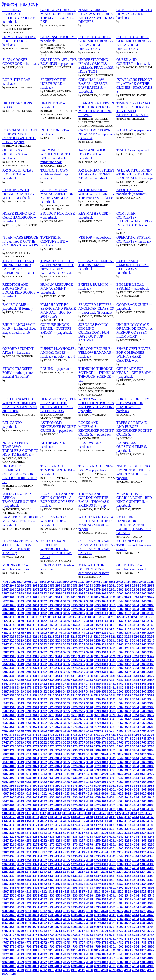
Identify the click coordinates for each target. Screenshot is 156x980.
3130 (28, 621)
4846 (151, 954)
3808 (13, 754)
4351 (36, 860)
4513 (51, 891)
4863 (128, 958)
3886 (151, 766)
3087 (5, 613)
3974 (59, 786)
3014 (59, 597)
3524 (135, 695)
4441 (112, 876)
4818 (89, 950)
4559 (97, 899)
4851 (36, 958)
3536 (74, 699)
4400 (105, 868)
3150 (28, 625)
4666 (151, 919)
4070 (28, 805)
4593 (51, 907)
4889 (20, 966)
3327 (5, 660)
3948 (13, 782)
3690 (28, 731)
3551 (36, 703)
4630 (28, 915)
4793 (51, 946)
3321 (112, 656)
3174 (59, 629)
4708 (13, 931)
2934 (58, 582)
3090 (28, 613)
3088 (13, 613)
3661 (112, 723)
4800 (105, 946)
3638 (89, 719)
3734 (59, 738)
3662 (120, 723)
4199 (97, 829)
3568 (13, 707)
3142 (120, 621)
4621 (112, 911)
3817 (82, 754)
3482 (120, 687)
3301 (112, 652)
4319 (97, 852)
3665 (143, 723)
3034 (59, 601)
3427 (5, 680)
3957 (82, 782)
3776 (74, 746)
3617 (82, 715)
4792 (43, 946)
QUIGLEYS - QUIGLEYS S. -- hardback (15, 154)
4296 (74, 848)
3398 (89, 672)
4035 (67, 797)
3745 (143, 738)
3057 (82, 605)
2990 (28, 593)
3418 (89, 676)
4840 (105, 954)
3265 (143, 644)
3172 (43, 629)
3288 (13, 652)
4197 (82, 829)
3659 (97, 723)
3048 (13, 605)
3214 (59, 636)
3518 (89, 695)
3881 (112, 766)
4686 (151, 923)
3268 (13, 648)
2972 (43, 589)
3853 (51, 762)
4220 (105, 833)
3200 (105, 633)
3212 (43, 636)
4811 (36, 950)
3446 (151, 680)
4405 (143, 868)
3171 (36, 629)
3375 (67, 668)
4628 (13, 915)
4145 (143, 817)
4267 (5, 844)
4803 (128, 946)
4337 (82, 856)
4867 (5, 962)
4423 (128, 872)
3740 (105, 738)
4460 (105, 880)
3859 (97, 762)
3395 (67, 672)
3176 (74, 629)
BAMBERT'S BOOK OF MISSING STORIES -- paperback (20, 521)
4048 (13, 801)
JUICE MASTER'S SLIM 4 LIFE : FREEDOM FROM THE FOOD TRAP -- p (21, 547)
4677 (82, 923)
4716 (74, 931)
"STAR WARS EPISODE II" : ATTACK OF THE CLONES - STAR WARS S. (134, 86)
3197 (82, 633)
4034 (59, 797)
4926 (151, 970)
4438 (89, 876)
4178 (89, 825)
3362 (120, 664)
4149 (20, 821)
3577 (82, 707)
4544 (136, 895)
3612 (43, 715)
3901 (112, 770)
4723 (128, 931)
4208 (13, 833)
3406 (151, 672)
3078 (89, 609)
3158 (89, 625)
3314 (59, 656)
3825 (143, 754)
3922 (120, 774)
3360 (105, 664)
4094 (59, 809)
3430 (28, 680)
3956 (74, 782)
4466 (151, 880)
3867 (5, 766)
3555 (67, 703)
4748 (13, 938)
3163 (128, 625)
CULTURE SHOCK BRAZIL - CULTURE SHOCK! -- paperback (56, 329)
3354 (59, 664)
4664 (136, 919)
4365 (143, 860)
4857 (82, 958)
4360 (105, 860)
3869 (20, 766)
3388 (13, 672)
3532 (43, 699)
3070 (28, 609)
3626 (151, 715)
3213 (51, 636)
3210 (28, 636)
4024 (135, 793)
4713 (51, 931)
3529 (20, 699)
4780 (105, 942)
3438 (89, 680)
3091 (36, 613)
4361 (112, 860)
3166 (151, 625)
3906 (151, 770)
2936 (74, 582)
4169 (20, 825)
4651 (36, 919)
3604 (136, 711)
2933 (51, 582)
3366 (151, 664)
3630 (28, 719)
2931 (35, 582)
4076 (74, 805)
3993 (51, 789)
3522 (120, 695)
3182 (120, 629)
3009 (20, 597)
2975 (67, 589)
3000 (105, 593)
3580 (105, 707)
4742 (120, 935)
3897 (82, 770)
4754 (59, 938)
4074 (59, 805)
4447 (5, 880)
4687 (5, 927)
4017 (82, 793)
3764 (136, 742)
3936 (74, 778)
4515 (66, 891)
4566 (151, 899)
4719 (97, 931)
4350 (28, 860)
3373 (51, 668)
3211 (36, 636)
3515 (66, 695)
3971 (36, 786)
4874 (59, 962)
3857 (82, 762)
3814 (59, 754)
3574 (59, 707)
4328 (13, 856)
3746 (151, 738)
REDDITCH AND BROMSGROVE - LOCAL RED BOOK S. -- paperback (21, 290)
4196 (74, 829)
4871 (36, 962)
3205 (143, 633)
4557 (82, 899)
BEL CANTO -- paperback (14, 425)
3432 (43, 680)
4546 (151, 895)
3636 (74, 719)
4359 (97, 860)
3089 (20, 613)
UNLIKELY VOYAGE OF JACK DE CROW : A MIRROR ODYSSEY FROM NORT (134, 330)
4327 (5, 856)
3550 (28, 703)
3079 (97, 609)
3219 (97, 636)
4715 (66, 931)
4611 (36, 911)
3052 (43, 605)
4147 (5, 821)
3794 (59, 750)
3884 (136, 766)
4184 (136, 825)
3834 (59, 758)
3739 (97, 738)
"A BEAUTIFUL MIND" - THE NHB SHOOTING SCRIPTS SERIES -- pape (135, 174)
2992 (43, 593)
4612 (43, 911)
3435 (67, 680)
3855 (67, 762)
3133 (51, 621)
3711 (36, 735)
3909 (20, 774)
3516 (74, 695)
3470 (28, 687)
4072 (43, 805)
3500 (105, 691)
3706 (151, 731)
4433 (51, 876)
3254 (59, 644)
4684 (136, 923)
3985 (143, 786)
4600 (105, 907)
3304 (136, 652)
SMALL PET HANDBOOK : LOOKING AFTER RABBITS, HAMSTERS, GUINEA (134, 525)
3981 (112, 786)
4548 (13, 899)
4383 (128, 864)
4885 (143, 962)
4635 (67, 915)
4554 (59, 899)
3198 (89, 633)
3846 (151, 758)
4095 (67, 809)
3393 (51, 672)
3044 (136, 601)
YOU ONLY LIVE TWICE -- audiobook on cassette (134, 545)
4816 (74, 950)
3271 (36, 648)
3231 (36, 640)
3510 (28, 695)
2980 (105, 589)
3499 (97, 691)
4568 (13, 903)
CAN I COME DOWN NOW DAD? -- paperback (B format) (97, 134)
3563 (128, 703)
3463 (128, 684)
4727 (5, 935)
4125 (141, 813)
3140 (105, 621)
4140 (105, 817)
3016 (74, 597)
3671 (36, 727)
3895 (67, 770)
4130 (28, 817)
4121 (110, 813)
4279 (97, 844)
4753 (51, 938)
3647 (5, 723)
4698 (89, 927)
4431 (36, 876)
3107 (5, 617)
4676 (74, 923)
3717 (82, 735)
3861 (112, 762)
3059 (97, 605)
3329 (20, 660)
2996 (74, 593)
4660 (105, 919)
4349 (20, 860)
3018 (89, 597)
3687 (5, 731)
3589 (20, 711)
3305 (143, 652)
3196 (74, 633)
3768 (13, 746)
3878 (89, 766)
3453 (51, 684)
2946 (150, 582)
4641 (112, 915)
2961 (112, 585)
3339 (97, 660)
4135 (67, 817)
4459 (97, 880)
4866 (151, 958)
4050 (28, 801)
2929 (20, 582)
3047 (5, 605)
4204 (136, 829)
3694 (59, 731)
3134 (59, 621)
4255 (67, 840)
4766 (151, 938)
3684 (136, 727)
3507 (5, 695)
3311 (36, 656)
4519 (97, 891)
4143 (128, 817)
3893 (51, 770)
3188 (13, 633)
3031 (36, 601)
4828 (13, 954)
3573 (51, 707)
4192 (43, 829)
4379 (97, 864)
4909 (20, 970)
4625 (143, 911)
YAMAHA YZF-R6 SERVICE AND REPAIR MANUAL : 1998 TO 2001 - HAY (58, 310)
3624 (135, 715)
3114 (58, 617)
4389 (20, 868)
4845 (143, 954)
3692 (43, 731)
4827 (5, 954)
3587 (5, 711)
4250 (28, 840)
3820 (105, 754)
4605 (143, 907)
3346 (151, 660)
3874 (59, 766)
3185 (143, 629)
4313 (51, 852)
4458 (89, 880)
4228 (13, 836)
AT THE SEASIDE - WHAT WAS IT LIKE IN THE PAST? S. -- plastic (96, 194)
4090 (28, 809)
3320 (105, 656)
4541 (112, 895)
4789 (20, 946)
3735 (67, 738)
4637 (82, 915)
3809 (20, 754)
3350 (28, 664)
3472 (43, 687)
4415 (66, 872)
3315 (66, 656)
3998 (89, 789)
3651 (36, 723)
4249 (20, 840)
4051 (36, 801)
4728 (13, 935)
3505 (143, 691)
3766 (151, 742)
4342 (120, 856)
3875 (67, 766)
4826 (151, 950)
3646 (151, 719)
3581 (112, 707)
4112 (43, 813)
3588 (13, 711)
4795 (67, 946)
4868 (13, 962)
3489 (20, 691)
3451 (36, 684)
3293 (51, 652)
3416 (74, 676)
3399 (97, 672)
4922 (120, 970)
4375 (67, 864)
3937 (82, 778)
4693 (51, 927)
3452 (43, 684)
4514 (59, 891)
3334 (59, 660)
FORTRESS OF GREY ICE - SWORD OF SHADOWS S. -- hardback (133, 405)
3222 (120, 636)
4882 (120, 962)
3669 (20, 727)
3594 (59, 711)
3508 (13, 695)
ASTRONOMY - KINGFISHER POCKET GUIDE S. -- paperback (58, 427)
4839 (97, 954)
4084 (136, 805)
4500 (105, 887)
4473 (51, 884)
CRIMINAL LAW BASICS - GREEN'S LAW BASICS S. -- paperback (93, 86)
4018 (89, 793)
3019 (97, 597)
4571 (36, 903)
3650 (28, 723)
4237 (82, 836)
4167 (5, 825)
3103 (128, 613)
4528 (13, 895)
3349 (20, 664)
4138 (89, 817)
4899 (97, 966)
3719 (97, 735)
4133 (51, 817)
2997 (82, 593)
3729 (20, 738)
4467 (5, 884)
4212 (43, 833)
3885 (143, 766)
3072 (43, 609)
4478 (89, 884)
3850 (28, 762)
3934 (59, 778)
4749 (20, 938)
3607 (5, 715)
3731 (36, 738)
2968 (13, 589)
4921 (112, 970)
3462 (120, 684)
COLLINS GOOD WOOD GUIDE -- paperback (53, 521)
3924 (135, 774)
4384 (136, 864)
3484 (136, 687)
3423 (128, 676)
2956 (74, 585)
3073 (51, 609)
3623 (128, 715)
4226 (151, 833)
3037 (82, 601)
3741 (112, 738)
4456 (74, 880)
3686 (151, 727)
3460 (105, 684)
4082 (120, 805)
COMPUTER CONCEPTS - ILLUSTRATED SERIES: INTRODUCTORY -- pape (135, 221)
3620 (105, 715)
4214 (59, 833)
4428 (13, 876)
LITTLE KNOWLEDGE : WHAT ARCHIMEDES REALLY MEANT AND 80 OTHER (21, 405)
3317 (82, 656)
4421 (112, 872)
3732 (43, 738)
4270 (28, 844)
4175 (67, 825)
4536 (74, 895)
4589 (20, 907)
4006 (151, 789)
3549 (20, 703)
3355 (67, 664)
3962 (120, 782)
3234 (59, 640)
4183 (128, 825)
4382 (120, 864)
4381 (112, 864)
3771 (36, 746)
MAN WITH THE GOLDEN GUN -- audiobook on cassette (94, 569)
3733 (51, 738)
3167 (5, 629)
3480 (105, 687)
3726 (151, 735)
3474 (59, 687)
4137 (82, 817)
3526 (151, 695)
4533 (51, 895)
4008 (13, 793)
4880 (105, 962)
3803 (128, 750)
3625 (143, 715)
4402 (120, 868)
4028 (13, 797)
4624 (135, 911)
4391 (36, 868)
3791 (36, 750)
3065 (143, 605)
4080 (105, 805)
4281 (112, 844)
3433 (51, 680)
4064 (136, 801)
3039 (97, 601)
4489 (20, 887)
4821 (112, 950)
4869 (20, 962)
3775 (67, 746)
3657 (82, 723)
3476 (74, 687)
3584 (136, 707)
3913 (51, 774)
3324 (135, 656)
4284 (136, 844)
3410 (28, 676)
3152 (43, 625)
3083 (128, 609)
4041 (112, 797)
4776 (74, 942)
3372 (43, 668)
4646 (151, 915)
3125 (141, 617)
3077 (82, 609)
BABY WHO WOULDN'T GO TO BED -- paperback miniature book (55, 156)
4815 (66, 950)
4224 (135, 833)
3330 (28, 660)
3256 (74, 644)
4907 (5, 970)
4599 (97, 907)
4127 (5, 817)
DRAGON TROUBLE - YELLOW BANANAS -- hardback (96, 352)
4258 (89, 840)
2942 (120, 582)
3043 (128, 601)
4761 (112, 938)
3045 (143, 601)
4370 (28, 864)
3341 (112, 660)
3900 (105, 770)
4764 (136, 938)
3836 (74, 758)
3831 (36, 758)
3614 (59, 715)
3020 (105, 597)
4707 (5, 931)
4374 (59, 864)
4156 (74, 821)
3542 (120, 699)
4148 (13, 821)
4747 (5, 938)
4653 (51, 919)
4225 (143, 833)
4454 (59, 880)
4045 (143, 797)
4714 (59, 931)
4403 (128, 868)
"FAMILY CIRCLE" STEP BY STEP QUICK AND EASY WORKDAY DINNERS (97, 16)
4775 (67, 942)
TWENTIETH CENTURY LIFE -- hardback (54, 241)
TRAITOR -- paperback (133, 150)
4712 (43, 931)
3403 (128, 672)
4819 (97, 950)
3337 (82, 660)
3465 (143, 684)
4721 (112, 931)
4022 (120, 793)
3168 (13, 629)
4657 (82, 919)
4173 (51, 825)
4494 (59, 887)
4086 (151, 805)
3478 (89, 687)
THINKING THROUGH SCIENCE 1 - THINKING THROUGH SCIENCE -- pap (97, 375)
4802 (120, 946)
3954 (59, 782)
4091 (36, 809)
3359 (97, 664)
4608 (13, 911)
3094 (59, 613)
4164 (136, 821)
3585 (143, 707)
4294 (59, 848)
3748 (13, 742)
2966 (151, 585)
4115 (65, 813)
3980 (105, 786)
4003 (128, 789)
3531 (36, 699)
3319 (97, 656)
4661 (112, 919)
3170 (28, 629)
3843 (128, 758)
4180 (105, 825)
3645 (143, 719)
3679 (97, 727)
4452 (43, 880)
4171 (36, 825)
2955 (67, 585)
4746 (151, 935)
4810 (28, 950)
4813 (51, 950)
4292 (43, 848)
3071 (36, 609)
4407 (5, 872)
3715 (66, 735)
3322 (120, 656)
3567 (5, 707)
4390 (28, 868)
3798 (89, 750)
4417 (82, 872)
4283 (128, 844)
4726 (151, 931)
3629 (20, 719)
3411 (36, 676)
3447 (5, 684)
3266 (151, 644)
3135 (67, 621)
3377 (82, 668)
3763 (128, 742)
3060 (105, 605)
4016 (74, 793)
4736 (74, 935)
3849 (20, 762)
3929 (20, 778)
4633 (51, 915)
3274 (59, 648)
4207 (5, 833)
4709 (20, 931)
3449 (20, 684)
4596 (74, 907)
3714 (59, 735)
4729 (20, 935)
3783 (128, 746)
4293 (51, 848)
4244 (136, 836)
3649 (20, 723)
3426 (151, 676)
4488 (13, 887)
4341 (112, 856)
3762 (120, 742)
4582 (120, 903)
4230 (28, 836)
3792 (43, 750)
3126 (149, 617)
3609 (20, 715)
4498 (89, 887)
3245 (143, 640)
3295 (67, 652)
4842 (120, 954)
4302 (120, 848)
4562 (120, 899)
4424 (135, 872)
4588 (13, 907)
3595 (67, 711)
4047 (5, 801)
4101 (112, 809)
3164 (136, 625)
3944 (136, 778)
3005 (143, 593)
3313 (51, 656)
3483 (128, 687)
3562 (120, 703)
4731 (36, 935)
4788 (13, 946)
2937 (81, 582)
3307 (5, 656)
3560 (105, 703)
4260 (105, 840)
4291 (36, 848)
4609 (20, 911)
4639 (97, 915)
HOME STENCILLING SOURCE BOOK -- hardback (19, 41)
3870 (28, 766)
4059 (97, 801)
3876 (74, 766)
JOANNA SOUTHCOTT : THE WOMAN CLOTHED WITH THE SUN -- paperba (20, 136)
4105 (143, 809)
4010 (28, 793)
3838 (89, 758)
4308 (13, 852)
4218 (89, 833)
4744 (136, 935)
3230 (28, 640)
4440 (105, 876)
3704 (136, 731)
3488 (13, 691)
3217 (82, 636)
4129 (20, 817)
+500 (13, 974)
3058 (89, 605)
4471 (36, 884)
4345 (143, 856)
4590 (28, 907)
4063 (128, 801)
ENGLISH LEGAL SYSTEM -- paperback (133, 286)
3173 (51, 629)
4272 (43, 844)
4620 (105, 911)
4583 (128, 903)
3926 (151, 774)
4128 (13, 817)
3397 (82, 672)
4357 (82, 860)
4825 (143, 950)
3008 (13, 597)
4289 (20, 848)
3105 (143, 613)
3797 (82, 750)
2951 (36, 585)
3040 (105, 601)
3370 (28, 668)
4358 (89, 860)
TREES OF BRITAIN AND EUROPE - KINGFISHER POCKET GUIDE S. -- (134, 429)
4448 (13, 880)
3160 (105, 625)
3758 (89, 742)
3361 (112, 664)
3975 (67, 786)
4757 (82, 938)
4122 (118, 813)
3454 (59, 684)
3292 (43, 652)
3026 (151, 597)
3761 (112, 742)
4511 (36, 891)
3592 (43, 711)
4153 (51, 821)
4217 (82, 833)
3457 (82, 684)
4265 (143, 840)
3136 (74, 621)
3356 (74, 664)
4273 (51, 844)
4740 (105, 935)
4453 (51, 880)
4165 (143, 821)
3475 (67, 687)
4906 (151, 966)
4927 (5, 974)
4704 (136, 927)
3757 (82, 742)
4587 (5, 907)
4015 (66, 793)
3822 (120, 754)
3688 (13, 731)
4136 (74, 817)
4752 (43, 938)
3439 (97, 680)
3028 (13, 601)
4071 (36, 805)
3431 (36, 680)
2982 (120, 589)
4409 (20, 872)
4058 (89, 801)
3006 (151, 593)
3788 (13, 750)
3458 (89, 684)
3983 (128, 786)
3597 (82, 711)
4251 (36, 840)
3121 (110, 617)
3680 (105, 727)
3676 (74, 727)
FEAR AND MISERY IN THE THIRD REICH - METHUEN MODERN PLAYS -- (96, 109)
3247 (5, 644)
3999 (97, 789)
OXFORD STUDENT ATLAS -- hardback (18, 351)
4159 (97, 821)
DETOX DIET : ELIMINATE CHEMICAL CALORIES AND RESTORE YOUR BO (20, 474)
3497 (82, 691)
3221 (112, 636)
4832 (43, 954)
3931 (36, 778)
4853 (51, 958)
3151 (36, 625)
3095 (67, 613)
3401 (112, 672)
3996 (74, 789)
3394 (59, 672)
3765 (143, 742)
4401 (112, 868)
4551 (36, 899)
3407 (5, 676)
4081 (112, 805)
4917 (82, 970)
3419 (97, 676)
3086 (151, 609)
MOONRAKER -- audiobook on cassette (18, 567)
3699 (97, 731)
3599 (97, 711)
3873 (51, 766)
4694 (59, 927)
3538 (89, 699)
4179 (97, 825)
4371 (36, 864)
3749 (20, 742)
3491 (36, 691)
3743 (128, 738)
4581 (112, 903)
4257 (82, 840)
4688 (13, 927)
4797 (82, 946)
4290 (28, 848)
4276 (74, 844)
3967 (5, 786)
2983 (128, 589)
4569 (20, 903)
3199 (97, 633)
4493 (51, 887)
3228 (13, 640)
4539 (97, 895)
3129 (20, 621)
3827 (5, 758)
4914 (59, 970)
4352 (43, 860)
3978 (89, 786)
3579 (97, 707)
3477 (82, 687)
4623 (128, 911)
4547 (5, 899)
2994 (59, 593)
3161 (112, 625)
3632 (43, 719)
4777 (82, 942)
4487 (5, 887)
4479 (97, 884)
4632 (43, 915)
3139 (97, 621)
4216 (74, 833)
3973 (51, 786)
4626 (151, 911)
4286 (151, 844)
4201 (112, 829)
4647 (5, 919)
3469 (20, 687)
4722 (120, 931)
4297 (82, 848)
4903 (128, 966)
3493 (51, 691)
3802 (120, 750)
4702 (120, 927)
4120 (103, 813)
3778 (89, 746)
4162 (120, 821)
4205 (143, 829)
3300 (105, 652)
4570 (28, 903)
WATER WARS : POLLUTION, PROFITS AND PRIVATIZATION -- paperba (96, 405)
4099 (97, 809)
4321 (112, 852)
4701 (112, 927)
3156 (74, 625)
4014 (59, 793)
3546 (151, 699)
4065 (143, 801)
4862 (120, 958)
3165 (143, 625)
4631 (36, 915)
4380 (105, 864)
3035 (67, 601)
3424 (135, 676)
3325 (143, 656)
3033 (51, 601)
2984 (136, 589)
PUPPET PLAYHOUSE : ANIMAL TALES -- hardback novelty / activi (58, 352)
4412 (43, 872)
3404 (136, 672)
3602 (120, 711)
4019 (97, 793)
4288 (13, 848)
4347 (5, 860)
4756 (74, 938)
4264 (136, 840)
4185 (143, 825)
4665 (143, 919)
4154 (59, 821)
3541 (112, 699)
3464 (136, 684)
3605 (143, 711)
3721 (112, 735)
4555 (67, 899)
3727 (5, 738)
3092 (43, 613)
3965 (143, 782)
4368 (13, 864)
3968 (13, 786)
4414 (59, 872)
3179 (97, 629)
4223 (128, 833)
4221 (112, 833)
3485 (143, 687)
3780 (105, 746)
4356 (74, 860)
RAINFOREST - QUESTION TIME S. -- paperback (133, 447)
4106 (151, 809)
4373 (51, 864)
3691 (36, 731)
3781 (112, 746)
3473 (51, 687)
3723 (128, 735)
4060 (105, 801)
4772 (43, 942)
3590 (28, 711)
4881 (112, 962)
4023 (128, 793)
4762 (120, 938)
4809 (20, 950)
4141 (112, 817)
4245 (143, 836)
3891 (36, 770)
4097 (82, 809)
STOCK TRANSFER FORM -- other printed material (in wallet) (18, 373)
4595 (67, 907)
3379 (97, 668)
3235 (67, 640)
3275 (67, 648)
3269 (20, 648)
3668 (13, 727)
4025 (143, 793)
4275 (67, 844)
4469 (20, 884)
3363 (128, 664)
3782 (120, 746)
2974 (59, 589)
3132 (43, 621)
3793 (51, 750)
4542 (120, 895)
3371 (36, 668)
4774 (59, 942)
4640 (105, 915)
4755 (67, 938)
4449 (20, 880)
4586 (151, 903)
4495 (67, 887)
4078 (89, 805)
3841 (112, 758)
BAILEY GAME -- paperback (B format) (17, 307)
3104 (136, 613)
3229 (20, 640)
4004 (136, 789)
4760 (105, 938)
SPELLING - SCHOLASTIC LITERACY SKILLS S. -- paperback (21, 16)
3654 (59, 723)
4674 (59, 923)
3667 (5, 727)
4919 (97, 970)
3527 (5, 699)
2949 (20, 585)
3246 (151, 640)
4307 (5, 852)
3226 (151, 636)
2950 (28, 585)
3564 (136, 703)
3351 (36, 664)
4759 (97, 938)
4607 (5, 911)
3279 (97, 648)
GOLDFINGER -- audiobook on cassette (132, 567)
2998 (89, 593)
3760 (105, 742)
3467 (5, 687)
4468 (13, 884)
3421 (112, 676)
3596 (74, 711)
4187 (5, 829)
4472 (43, 884)
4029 (20, 797)
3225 (143, 636)
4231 (36, 836)
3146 (151, 621)
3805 (143, 750)
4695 (67, 927)
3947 (5, 782)
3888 (13, 770)
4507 (5, 891)
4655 (67, 919)
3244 (136, 640)
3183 (128, 629)
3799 (97, 750)
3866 (151, 762)
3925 (143, 774)
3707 (5, 735)
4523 (128, 891)
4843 (128, 954)
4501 (112, 887)
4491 (36, 887)
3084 (136, 609)
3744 (136, 738)
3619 (97, 715)
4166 (151, 821)
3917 (82, 774)
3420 (105, 676)
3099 (97, 613)
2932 (43, 582)
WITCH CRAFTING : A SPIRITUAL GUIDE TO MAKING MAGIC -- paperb (96, 523)
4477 (82, 884)
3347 (5, 664)
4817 (82, 950)
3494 (59, 691)
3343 (128, 660)
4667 (5, 923)
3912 (43, 774)
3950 (28, 782)
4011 (36, 793)
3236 (74, 640)
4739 (97, 935)
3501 (112, 691)
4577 (82, 903)
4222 (120, 833)
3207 (5, 636)
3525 (143, 695)
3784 (136, 746)
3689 (20, 731)
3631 (36, 719)
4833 (51, 954)
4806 (151, 946)
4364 (136, 860)
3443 (128, 680)
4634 (59, 915)
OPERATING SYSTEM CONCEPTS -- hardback (134, 239)
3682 (120, 727)
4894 (59, 966)
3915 (66, 774)
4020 (105, 793)
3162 (120, 625)
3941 (112, 778)
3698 (89, 731)
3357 (82, 664)
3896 (74, 770)
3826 (151, 754)
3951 (36, 782)
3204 (136, 633)
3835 (67, 758)
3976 (74, 786)
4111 (36, 813)
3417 (82, 676)
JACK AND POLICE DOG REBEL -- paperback (94, 154)
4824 (135, 950)
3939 (97, 778)
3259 (97, 644)
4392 (43, 868)
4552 (43, 899)
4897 (82, 966)
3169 (20, 629)
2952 (43, 585)
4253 (51, 840)
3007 (5, 597)
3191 (36, 633)
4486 (151, 884)
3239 (97, 640)
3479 (97, 687)
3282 (120, 648)
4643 (128, 915)
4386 (151, 864)
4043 (128, 797)
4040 (105, 797)
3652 (43, 723)
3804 (136, 750)
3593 (51, 711)
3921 (112, 774)
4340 (105, 856)
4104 (136, 809)
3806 (151, 750)
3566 (151, 703)
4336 (74, 856)
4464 (136, 880)
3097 (82, 613)
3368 (13, 668)
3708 (13, 735)
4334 (59, 856)
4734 (59, 935)
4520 (105, 891)
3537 (82, 699)
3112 (43, 617)
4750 (28, 938)
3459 (97, 684)
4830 (28, 954)
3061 (112, 605)
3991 (36, 789)
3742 (120, 738)
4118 (88, 813)
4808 (13, 950)
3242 (120, 640)
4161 (112, 821)
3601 (112, 711)
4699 (97, 927)
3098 (89, 613)
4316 (74, 852)
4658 (89, 919)
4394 (59, 868)
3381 (112, 668)
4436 (74, 876)
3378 (89, 668)
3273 (51, 648)
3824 (135, 754)
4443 (128, 876)
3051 (36, 605)
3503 (128, 691)
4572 (43, 903)
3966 (151, 782)
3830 (28, 758)
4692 (43, 927)
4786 (151, 942)
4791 (36, 946)
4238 (89, 836)
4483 (128, 884)
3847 (5, 762)
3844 (136, 758)
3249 (20, 644)
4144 (136, 817)
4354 (59, 860)
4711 (36, 931)
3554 (59, 703)
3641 (112, 719)
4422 (120, 872)
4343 (128, 856)
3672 (43, 727)
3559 (97, 703)
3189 (20, 633)
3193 (51, 633)
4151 (36, 821)
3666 (151, 723)
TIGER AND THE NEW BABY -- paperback (96, 468)
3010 (28, 597)
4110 (28, 813)
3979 (97, 786)
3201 (112, 633)
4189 (20, 829)
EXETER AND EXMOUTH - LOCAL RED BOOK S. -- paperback (133, 267)
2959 (97, 585)
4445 (143, 876)
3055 (67, 605)
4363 (128, 860)
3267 (5, 648)
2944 (135, 582)
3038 (89, 601)
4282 (120, 844)
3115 (65, 617)
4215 (66, 833)
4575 (67, 903)
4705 (143, 927)
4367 (5, 864)
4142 (120, 817)
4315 (66, 852)
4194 (59, 829)
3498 (89, 691)
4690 (28, 927)
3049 (20, 605)
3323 (128, 656)
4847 (5, 958)
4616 (74, 911)
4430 (28, 876)
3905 (143, 770)
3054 (59, 605)
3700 (105, 731)
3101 (112, 613)
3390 (28, 672)
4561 (112, 899)
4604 (136, 907)
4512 (43, 891)
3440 (105, 680)
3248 (13, 644)
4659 (97, 919)
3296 (74, 652)
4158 (89, 821)
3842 (120, 758)
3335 (67, 660)
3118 (88, 617)
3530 (28, 699)
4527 (5, 895)
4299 (97, 848)
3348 (13, 664)
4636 (74, 915)
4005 (143, 789)
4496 (74, 887)
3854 (59, 762)
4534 (59, 895)
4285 (143, 844)
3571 (36, 707)
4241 (112, 836)
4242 (120, 836)
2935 (66, 582)
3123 (126, 617)
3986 (151, 786)
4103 (128, 809)
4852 (43, 958)
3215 (66, 636)
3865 (143, 762)
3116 (73, 617)
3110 (28, 617)
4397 (82, 868)
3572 (43, 707)
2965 (143, 585)
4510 (28, 891)
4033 (51, 797)
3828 (13, 758)
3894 (59, 770)
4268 (13, 844)
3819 (97, 754)
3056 (74, 605)
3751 (36, 742)
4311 (36, 852)
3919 (97, 774)
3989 (20, 789)
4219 (97, 833)
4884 (136, 962)
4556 (74, 899)
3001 (112, 593)
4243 (128, 836)
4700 (105, 927)
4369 (20, 864)
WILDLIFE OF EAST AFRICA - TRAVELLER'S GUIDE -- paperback (21, 500)
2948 (13, 585)
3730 (28, 738)
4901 (112, 966)
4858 (89, 958)
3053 (51, 605)
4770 (28, 942)
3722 (120, 735)
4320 (105, 852)
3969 (20, 786)
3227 (5, 640)
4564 (136, 899)
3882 (120, 766)
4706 (151, 927)
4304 (136, 848)
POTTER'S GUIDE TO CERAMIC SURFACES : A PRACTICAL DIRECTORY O (96, 43)
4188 (13, 829)
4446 (151, 876)
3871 (36, 766)
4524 (135, 891)
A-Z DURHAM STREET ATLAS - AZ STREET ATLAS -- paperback (96, 174)
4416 (74, 872)
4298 (89, 848)
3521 (112, 695)
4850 (28, 958)
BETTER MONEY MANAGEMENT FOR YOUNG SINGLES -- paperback (57, 196)
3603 (128, 711)
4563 (128, 899)
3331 (36, 660)
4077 (82, 805)
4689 (20, 927)
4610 (28, 911)
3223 (128, 636)
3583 (128, 707)
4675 (67, 923)
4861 (112, 958)
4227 (5, 836)
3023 (128, 597)
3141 (112, 621)
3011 (36, 597)
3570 (28, 707)
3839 (97, 758)
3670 (28, 727)
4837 (82, 954)
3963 (128, 782)
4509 (20, 891)
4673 (51, 923)
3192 (43, 633)
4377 (82, 864)
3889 (20, 770)
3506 (151, 691)
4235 (67, 836)
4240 (105, 836)
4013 (51, 793)
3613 (51, 715)
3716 (74, 735)
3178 (89, 629)
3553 (51, 703)
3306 (151, 652)
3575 (67, 707)
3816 (74, 754)
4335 (67, 856)
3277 (82, 648)
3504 (136, 691)
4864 (136, 958)
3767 (5, 746)
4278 (89, 844)
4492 (43, 887)
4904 (136, 966)
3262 (120, 644)
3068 (13, 609)
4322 (120, 852)
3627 (5, 719)
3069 (20, 609)
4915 (66, 970)
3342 (120, 660)
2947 (5, 585)
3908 (13, 774)
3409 (20, 676)
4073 (51, 805)
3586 (151, 707)
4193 (51, 829)
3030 (28, 601)
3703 (128, 731)
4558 (89, 899)
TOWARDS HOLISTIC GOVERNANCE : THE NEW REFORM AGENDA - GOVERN (57, 267)
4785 (143, 942)
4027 (5, 797)
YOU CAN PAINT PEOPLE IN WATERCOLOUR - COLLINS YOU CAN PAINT (56, 549)
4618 (89, 911)
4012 (43, 793)
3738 (89, 738)
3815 (66, 754)
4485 (143, 884)
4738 (89, 935)
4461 (112, 880)
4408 (13, 872)
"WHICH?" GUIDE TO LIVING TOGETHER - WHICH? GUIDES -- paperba (133, 472)
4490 (28, 887)
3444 (136, 680)
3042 (120, 601)
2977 (82, 589)
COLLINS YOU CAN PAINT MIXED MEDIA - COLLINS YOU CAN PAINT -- (97, 547)
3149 (20, 625)
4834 (59, 954)
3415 (66, 676)
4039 (97, 797)
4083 (128, 805)
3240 (105, 640)
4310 (28, 852)
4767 (5, 942)
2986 (151, 589)
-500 (5, 582)
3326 (151, 656)
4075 (67, 805)
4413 (51, 872)
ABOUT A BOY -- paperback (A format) (132, 192)
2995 (67, 593)
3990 (28, 789)
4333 (51, 856)
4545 (143, 895)
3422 (120, 676)
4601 (112, 907)
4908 (13, 970)
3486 (151, 687)
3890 (28, 770)
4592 (43, 907)
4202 (120, 829)
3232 (43, 640)
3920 (105, 774)
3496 (74, 691)
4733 (51, 935)
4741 (112, 935)
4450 (28, 880)
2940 (104, 582)
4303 (128, 848)
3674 (59, 727)
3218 (89, 636)
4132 (43, 817)
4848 (13, 958)
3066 (151, 605)
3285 (143, 648)
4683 (128, 923)
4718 (89, 931)
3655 (67, 723)
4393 (51, 868)
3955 (67, 782)
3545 (143, 699)
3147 (5, 625)
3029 (20, 601)
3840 (105, 758)
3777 (82, 746)
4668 (13, 923)
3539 (97, 699)
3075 (67, 609)
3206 (151, 633)
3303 (128, 652)
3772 (43, 746)
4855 (67, 958)
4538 (89, 895)
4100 (105, 809)
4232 (43, 836)
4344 (136, 856)
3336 (74, 660)
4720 (105, 931)
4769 (20, 942)
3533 (51, 699)
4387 (5, 868)
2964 (136, 585)
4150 (28, 821)
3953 (51, 782)
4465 (143, 880)
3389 (20, 672)
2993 (51, 593)
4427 (5, 876)
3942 (120, 778)
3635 (67, 719)
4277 (82, 844)
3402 (120, 672)
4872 (43, 962)
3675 (67, 727)
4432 (43, 876)
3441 (112, 680)
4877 (82, 962)
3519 (97, 695)
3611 (36, 715)
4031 (36, 797)
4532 (43, 895)
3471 (36, 687)
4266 (151, 840)
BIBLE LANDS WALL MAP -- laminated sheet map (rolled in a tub (19, 329)
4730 (28, 935)
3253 (51, 644)
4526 (151, 891)
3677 (82, 727)
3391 (36, 672)
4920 (105, 970)
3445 (143, 680)
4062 (120, 801)
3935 (67, 778)
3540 (105, 699)
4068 (13, 805)
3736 (74, 738)
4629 (20, 915)
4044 (136, 797)
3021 (112, 597)
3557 (82, 703)
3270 (28, 648)
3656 (74, 723)
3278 (89, 648)
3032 (43, 601)
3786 (151, 746)
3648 (13, 723)
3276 (74, 648)
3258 (89, 644)
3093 (51, 613)
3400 (105, 672)
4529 (20, 895)
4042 (120, 797)
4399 (97, 868)
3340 (105, 660)
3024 (135, 597)
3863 (128, 762)
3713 (51, 735)
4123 (126, 813)
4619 (97, 911)
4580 (105, 903)
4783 (128, 942)
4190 (28, 829)
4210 (28, 833)
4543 (128, 895)
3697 (82, 731)
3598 (89, 711)
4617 (82, 911)
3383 (128, 668)
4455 (67, 880)
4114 (58, 813)
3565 (143, 703)
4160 (105, 821)
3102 (120, 613)
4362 (120, 860)
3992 (43, 789)
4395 (67, 868)
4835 (67, 954)
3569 (20, 707)
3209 (20, 636)
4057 (82, 801)
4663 (128, 919)
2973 (51, 589)
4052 (43, 801)
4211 (36, 833)
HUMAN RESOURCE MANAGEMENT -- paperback (57, 288)
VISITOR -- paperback (94, 237)
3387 (5, 672)
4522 (120, 891)
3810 (28, 754)
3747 (5, 742)
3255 (67, 644)
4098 (89, 809)
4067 (5, 805)
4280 (105, 844)
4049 (20, 801)
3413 (51, 676)
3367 (5, 668)
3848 (13, 762)
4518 (89, 891)
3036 (74, 601)
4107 (5, 813)
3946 (151, 778)
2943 (127, 582)
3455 (67, 684)
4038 (89, 797)
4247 (5, 840)
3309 (20, 656)
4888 (13, 966)
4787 (5, 946)
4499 (97, 887)
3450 (28, 684)
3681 (112, 727)
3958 (89, 782)
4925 (143, 970)
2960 (105, 585)
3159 (97, 625)
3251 (36, 644)
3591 (36, 711)
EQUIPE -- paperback (56, 369)
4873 (51, 962)
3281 (112, 648)
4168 (13, 825)
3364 (136, 664)
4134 (59, 817)
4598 (89, 907)
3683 (128, 727)
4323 (128, 852)
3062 (120, 605)
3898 (89, 770)
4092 (43, 809)
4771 (36, 942)
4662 (120, 919)
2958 (89, 585)
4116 (73, 813)
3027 (5, 601)
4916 (74, 970)
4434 (59, 876)
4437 (82, 876)
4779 (97, 942)
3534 (59, 699)
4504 (136, 887)
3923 (128, 774)
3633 (51, 719)
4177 (82, 825)
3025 (143, 597)
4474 (59, 884)
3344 (136, 660)
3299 (97, 652)
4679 (97, 923)
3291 (36, 652)
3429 (20, 680)
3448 (13, 684)
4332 (43, 856)
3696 (74, 731)
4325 (143, 852)
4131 (36, 817)
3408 (13, 676)
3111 (36, 617)
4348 (13, 860)
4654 (59, 919)
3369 (20, 668)
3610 (28, 715)
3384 (136, 668)
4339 (97, 856)
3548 (13, 703)
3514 (59, 695)
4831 (36, 954)
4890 (28, 966)
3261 (112, 644)
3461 (112, 684)
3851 (36, 762)
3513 (51, 695)
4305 (143, 848)
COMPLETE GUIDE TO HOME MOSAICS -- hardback (134, 14)
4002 (120, 789)
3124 (133, 617)
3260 (105, 644)
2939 (97, 582)
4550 (28, 899)
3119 (95, 617)
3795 (67, 750)
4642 (120, 915)
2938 (89, 582)
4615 (66, 911)
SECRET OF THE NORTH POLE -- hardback (53, 84)
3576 (74, 707)
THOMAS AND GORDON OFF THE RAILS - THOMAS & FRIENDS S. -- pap (94, 500)
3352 (43, 664)
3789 (20, 750)
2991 (36, 593)
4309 (20, 852)
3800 (105, 750)
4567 (5, 903)
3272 (43, 648)
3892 (43, 770)
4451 (36, 880)
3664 (136, 723)
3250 (28, 644)
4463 (128, 880)
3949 (20, 782)
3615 (66, 715)
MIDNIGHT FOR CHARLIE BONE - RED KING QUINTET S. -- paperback (134, 500)
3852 (43, 762)
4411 (36, 872)
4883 (128, 962)
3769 (20, 746)
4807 (5, 950)
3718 (89, 735)
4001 (112, 789)
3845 (143, 758)
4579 (97, 903)
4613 (51, 911)
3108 (13, 617)
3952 (43, 782)
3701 (112, 731)
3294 (59, 652)
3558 (89, 703)
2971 (36, 589)
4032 (43, 797)
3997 (82, 789)
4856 (74, 958)
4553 (51, 899)
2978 (89, 589)
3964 (136, 782)
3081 (112, 609)
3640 (105, 719)
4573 (51, 903)
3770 (28, 746)
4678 (89, 923)
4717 (82, 931)
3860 (105, 762)
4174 (59, 825)
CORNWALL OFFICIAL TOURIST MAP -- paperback (96, 265)
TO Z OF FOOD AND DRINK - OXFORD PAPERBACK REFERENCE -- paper (18, 267)
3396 (74, 672)
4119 (95, 813)
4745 (143, 935)
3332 (43, 660)
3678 (89, 727)
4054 (59, 801)
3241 (112, 640)
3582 (120, 707)
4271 (36, 844)
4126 (149, 813)
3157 (82, 625)
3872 (43, 766)
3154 (59, 625)
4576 (74, 903)
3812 (43, 754)
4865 (143, 958)
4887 (5, 966)
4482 (120, 884)
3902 (120, 770)
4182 (120, 825)
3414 (59, 676)
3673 (51, 727)
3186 (151, 629)
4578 (89, 903)
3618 (89, 715)
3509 (20, 695)
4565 (143, 899)
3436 (74, 680)
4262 (120, 840)
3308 (13, 656)
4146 (151, 817)
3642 (120, 719)
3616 (74, 715)
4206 (151, 829)
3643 (128, 719)
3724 (135, 735)
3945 (143, 778)
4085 (143, 805)
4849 (20, 958)
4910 (28, 970)
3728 (13, 738)
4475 (67, 884)
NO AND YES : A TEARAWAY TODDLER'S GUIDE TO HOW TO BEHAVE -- (20, 449)
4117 (80, 813)
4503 (128, 887)
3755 (67, 742)
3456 (74, 684)
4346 (151, 856)
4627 (5, 915)
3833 (51, 758)
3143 (128, 621)
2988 (13, 593)
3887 (5, 770)
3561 (112, 703)
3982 (120, 786)
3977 (82, 786)
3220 (105, 636)
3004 (136, 593)
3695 (67, 731)
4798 (89, 946)
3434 (59, 680)
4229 (20, 836)
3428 (13, 680)
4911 (36, 970)
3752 (43, 742)
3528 (13, 699)
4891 (36, 966)
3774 (59, 746)
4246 (151, 836)
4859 (97, 958)
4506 (151, 887)
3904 (136, 770)
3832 (43, 758)
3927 (5, 778)
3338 (89, 660)
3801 (112, 750)
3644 (136, 719)
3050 (28, 605)
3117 (80, 617)
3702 (120, 731)
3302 (120, 652)
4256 (74, 840)
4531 (36, 895)
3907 (5, 774)
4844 (136, 954)
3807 (5, 754)
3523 (128, 695)
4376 (74, 864)
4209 (20, 833)
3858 (89, 762)
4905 (143, 966)
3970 (28, 786)
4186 (151, 825)
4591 (36, 907)
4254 (59, 840)
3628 (13, 719)
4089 (20, 809)
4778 (89, 942)
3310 (28, 656)
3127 (5, 621)
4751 (36, 938)
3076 (74, 609)
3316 (74, 656)
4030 (28, 797)
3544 (136, 699)
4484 (136, 884)
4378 (89, 864)
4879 (97, 962)
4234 (59, 836)
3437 (82, 680)
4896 (74, 966)
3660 (105, 723)
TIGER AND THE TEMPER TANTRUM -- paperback (58, 470)
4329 (20, 856)
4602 (120, 907)
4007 (5, 793)
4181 (112, 825)
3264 (136, 644)
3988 (13, 789)
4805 (143, 946)
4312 (43, 852)
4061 (112, 801)
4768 (13, 942)
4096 (74, 809)
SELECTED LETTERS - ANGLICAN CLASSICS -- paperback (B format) (96, 308)
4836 (74, 954)
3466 (151, 684)
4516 (74, 891)
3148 (13, 625)
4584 (136, 903)
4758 (89, 938)
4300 (105, 848)
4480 (105, 884)
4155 (67, 821)
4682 (120, 923)
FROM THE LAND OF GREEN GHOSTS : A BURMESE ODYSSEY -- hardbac (59, 500)
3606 (151, 711)
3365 (143, 664)
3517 (82, 695)
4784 (136, 942)
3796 (74, 750)
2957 (82, 585)
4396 (74, 868)
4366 (151, 860)
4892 (43, 966)
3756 (74, 742)
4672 (43, 923)
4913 (51, 970)
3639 (97, 719)
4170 (28, 825)
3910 (28, 774)
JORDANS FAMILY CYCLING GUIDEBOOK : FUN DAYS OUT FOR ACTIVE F (94, 332)
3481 (112, 687)
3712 (43, 735)
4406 (151, 868)
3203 (128, 633)
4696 (74, 927)
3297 (82, 652)
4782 (120, 942)
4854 (59, 958)
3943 (128, 778)
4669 (20, 923)
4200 (105, 829)
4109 (20, 813)
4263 (128, 840)
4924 (135, 970)
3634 (59, 719)
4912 (43, 970)
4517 (82, 891)
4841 (112, 954)
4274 (59, 844)
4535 (67, 895)
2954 (59, 585)
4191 (36, 829)
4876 (74, 962)
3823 (128, 754)
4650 (28, 919)
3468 (13, 687)
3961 (112, 782)
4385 (143, 864)
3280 (105, 648)
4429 (20, 876)
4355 (67, 860)
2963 (128, 585)
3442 (120, 680)
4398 (89, 868)
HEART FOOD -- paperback (53, 105)
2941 (112, 582)
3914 (59, 774)
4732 (43, 935)
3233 (51, 640)
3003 (128, 593)
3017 (82, 597)
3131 (36, 621)
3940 (105, 778)
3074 (59, 609)
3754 (59, 742)
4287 (5, 848)
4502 (120, 887)
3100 (105, 613)
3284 (136, 648)
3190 (28, 633)
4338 (89, 856)
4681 (112, 923)
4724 (135, 931)
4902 (120, 966)
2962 (120, 585)
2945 (143, 582)
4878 (89, 962)
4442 (120, 876)
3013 (51, 597)
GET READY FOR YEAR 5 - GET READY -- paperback (135, 373)
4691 (36, 927)
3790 (28, 750)
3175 (67, 629)
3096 (74, 613)
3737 (82, 738)
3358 (89, 664)
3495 (67, 691)
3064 (136, 605)
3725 (143, 735)
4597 (82, 907)
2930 (28, 582)
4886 (151, 962)
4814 (59, 950)
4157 (82, 821)
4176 (74, 825)
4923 (128, 970)
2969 (20, 589)
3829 (20, 758)
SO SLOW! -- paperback (134, 130)
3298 (89, 652)
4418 (89, 872)
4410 (28, 872)
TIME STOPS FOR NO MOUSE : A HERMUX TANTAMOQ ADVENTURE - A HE (133, 109)
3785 (143, 746)
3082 (120, 609)
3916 (74, 774)
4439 (97, 876)
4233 (51, 836)
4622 (120, 911)
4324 (135, 852)
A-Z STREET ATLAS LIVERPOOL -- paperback (18, 174)
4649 (20, 919)
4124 (133, 813)
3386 (151, 668)
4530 (28, 895)
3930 (28, 778)
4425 (143, 872)
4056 (74, 801)
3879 (97, 766)
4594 (59, 907)
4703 (128, 927)
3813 (51, 754)
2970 (28, 589)
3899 (97, 770)
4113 (50, 813)
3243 (128, 640)
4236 (74, 836)
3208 (13, 636)
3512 (43, 695)
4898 (89, 966)
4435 (67, 876)
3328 (13, 660)
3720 (105, 735)
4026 (151, 793)
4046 (151, 797)
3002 (120, 593)
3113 (50, 617)
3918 (89, 774)
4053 (51, 801)
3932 (43, 778)
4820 (105, 950)
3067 (5, 609)
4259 (97, 840)
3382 (120, 668)
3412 (43, 676)
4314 (59, 852)
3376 (74, 668)
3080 (105, 609)
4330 (28, 856)
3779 (97, 746)
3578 (89, 707)
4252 (43, 840)
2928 (12, 582)
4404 (136, 868)
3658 (89, 723)
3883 (128, 766)
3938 (89, 778)
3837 (82, 758)
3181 (112, 629)
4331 (36, 856)
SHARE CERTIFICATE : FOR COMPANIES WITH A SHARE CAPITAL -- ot (134, 354)
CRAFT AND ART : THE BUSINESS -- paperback (59, 62)
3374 (59, 668)
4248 (13, 840)
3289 (20, 652)
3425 (143, 676)
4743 (128, 935)
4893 (51, 966)
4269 (20, 844)
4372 (43, 864)
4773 (51, 942)
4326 (151, 852)
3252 (43, 644)
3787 (5, 750)
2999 (97, 593)
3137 (82, 621)
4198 (89, 829)
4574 (59, 903)
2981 (112, 589)
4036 (74, 797)
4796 (74, 946)
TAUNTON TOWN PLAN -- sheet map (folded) (54, 174)
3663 (128, 723)
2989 (20, 593)
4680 (105, 923)
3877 (82, 766)
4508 (13, 891)
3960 (105, 782)
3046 (151, 601)
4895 (67, 966)
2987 (5, 593)
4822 (120, 950)
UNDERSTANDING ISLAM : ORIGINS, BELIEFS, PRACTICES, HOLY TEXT (96, 65)
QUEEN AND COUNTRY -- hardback (133, 62)
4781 (112, 942)
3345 (143, 660)
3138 (89, 621)
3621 (112, 715)
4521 (112, 891)
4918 (89, 970)
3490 (28, 691)
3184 (136, 629)
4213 (51, 833)
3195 (67, 633)
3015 (66, 597)
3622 (120, 715)
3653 (51, 723)
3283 (128, 648)
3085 (143, 609)
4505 (143, 887)
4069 (20, 805)
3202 (120, 633)
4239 (97, 836)
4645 (143, 915)
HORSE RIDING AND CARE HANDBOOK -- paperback (19, 217)
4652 (43, 919)
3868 (13, 766)
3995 (67, 789)
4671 (36, 923)
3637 (82, 719)
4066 (151, 801)
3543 (128, 699)
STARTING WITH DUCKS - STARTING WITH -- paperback (18, 194)
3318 (89, 656)
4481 (112, 884)
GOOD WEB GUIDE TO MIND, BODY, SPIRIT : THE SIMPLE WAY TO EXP (58, 16)
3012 (43, 597)
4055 (67, 801)
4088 (13, 809)
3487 (5, 691)
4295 (67, 848)
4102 (120, 809)
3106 (151, 613)
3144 (136, 621)
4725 (143, 931)
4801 (112, 946)
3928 (13, 778)
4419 (97, 872)
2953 (51, 585)
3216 (74, 636)
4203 (128, 829)
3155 (67, 625)
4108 (13, 813)
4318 (89, 852)
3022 (120, 597)
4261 (112, 840)
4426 (151, 872)
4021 (112, 793)
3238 (89, 640)
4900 (105, 966)
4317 (82, 852)
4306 (151, 848)
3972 (43, 786)
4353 (51, 860)
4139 (97, 817)
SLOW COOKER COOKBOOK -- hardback (21, 62)
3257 (82, 644)
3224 (135, 636)
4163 (128, 821)
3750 (28, 742)
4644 (136, 915)
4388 (13, 868)
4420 (105, 872)
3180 (105, 629)
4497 (82, 887)
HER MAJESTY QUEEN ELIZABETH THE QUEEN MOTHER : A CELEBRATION (59, 405)
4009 (20, 793)
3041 (112, 601)
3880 (105, 766)
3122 (118, 617)
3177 (82, 629)
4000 (105, 789)
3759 (97, 742)
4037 (82, 797)
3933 (51, 778)
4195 (67, 829)
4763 (128, 938)
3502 (120, 691)
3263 (128, 644)
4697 (82, 927)
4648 (13, 919)
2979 (97, 589)
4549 (20, 899)
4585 (143, 903)
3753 (51, 742)
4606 (151, 907)
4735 (67, 935)
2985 (143, 589)
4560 (105, 899)
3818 (89, 754)
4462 (120, 880)
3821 (112, 754)
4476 (74, 884)
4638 (89, 915)
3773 (51, 746)
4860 (105, 958)
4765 (143, 938)
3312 (43, 656)
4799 (97, 946)
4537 (82, 895)
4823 (128, 950)
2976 (74, 589)
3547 (5, 703)
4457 (82, 880)
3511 (36, 695)
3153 (51, 625)
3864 (136, 762)
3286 (151, 648)
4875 (67, 962)
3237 (82, 640)
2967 (5, 589)
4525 (143, 891)
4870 (28, 962)
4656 (74, 919)
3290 (28, 652)
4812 (43, 950)
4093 (51, 809)
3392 (43, 672)
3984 (136, 786)
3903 (128, 770)
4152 (43, 821)
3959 (97, 782)
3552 (43, 703)
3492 (43, 691)
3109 (20, 617)
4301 (112, 848)
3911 (36, 774)
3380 (105, 668)
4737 (82, 935)
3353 (51, 664)
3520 (105, 695)
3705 (143, 731)
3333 (51, 660)
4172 (43, 825)
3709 (20, 735)
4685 (143, 923)
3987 (5, 789)
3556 (74, 703)
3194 (59, 633)
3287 (5, 652)
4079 (97, 805)
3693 (51, 731)
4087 (5, 809)
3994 (59, 789)
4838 (89, 954)
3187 (5, 633)
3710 (28, 735)
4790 (28, 946)
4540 (105, 895)
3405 (143, 672)
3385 (143, 668)
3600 (105, 711)
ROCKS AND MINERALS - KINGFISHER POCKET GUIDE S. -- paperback (96, 429)
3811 (36, 754)
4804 (136, 946)
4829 (20, 954)
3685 (143, 727)
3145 (143, 621)
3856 (74, 762)
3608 (13, 715)
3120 (103, 617)
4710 (28, 931)
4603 (128, 907)
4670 (28, 923)
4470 (28, 884)
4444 (136, 876)
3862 (120, 762)
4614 (59, 911)
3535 (67, 699)
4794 (59, 946)
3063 (128, 605)
